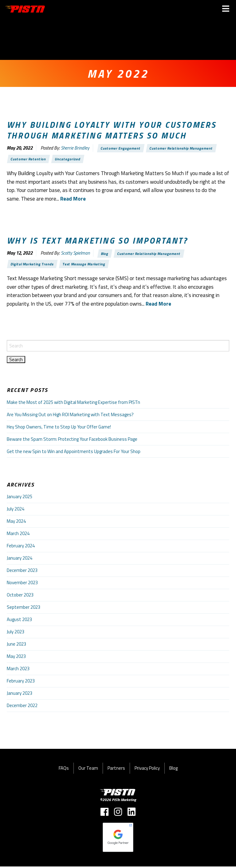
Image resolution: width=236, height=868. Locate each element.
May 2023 (16, 658)
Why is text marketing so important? (97, 241)
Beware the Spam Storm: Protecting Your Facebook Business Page (72, 441)
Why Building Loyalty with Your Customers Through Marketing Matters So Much (112, 130)
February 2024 (21, 547)
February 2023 (21, 683)
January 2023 (20, 695)
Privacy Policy (147, 770)
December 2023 (22, 572)
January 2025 (20, 498)
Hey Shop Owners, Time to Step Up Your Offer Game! (59, 428)
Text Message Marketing (87, 265)
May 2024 (16, 523)
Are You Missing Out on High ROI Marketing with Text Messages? (70, 416)
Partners (116, 770)
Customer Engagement (121, 148)
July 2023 (16, 633)
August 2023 (19, 621)
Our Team (88, 770)
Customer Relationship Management (183, 148)
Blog (105, 254)
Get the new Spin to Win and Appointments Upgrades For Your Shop (74, 453)
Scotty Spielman (75, 254)
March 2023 (18, 670)
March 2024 (18, 535)
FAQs (64, 770)
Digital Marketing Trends (33, 265)
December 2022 (22, 707)
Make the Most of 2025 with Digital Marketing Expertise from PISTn (73, 404)
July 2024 (16, 511)
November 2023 (22, 584)
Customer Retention (29, 159)
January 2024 (20, 560)
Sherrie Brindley (75, 148)
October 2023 (20, 597)
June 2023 (16, 646)
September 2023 (24, 609)
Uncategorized (69, 159)
